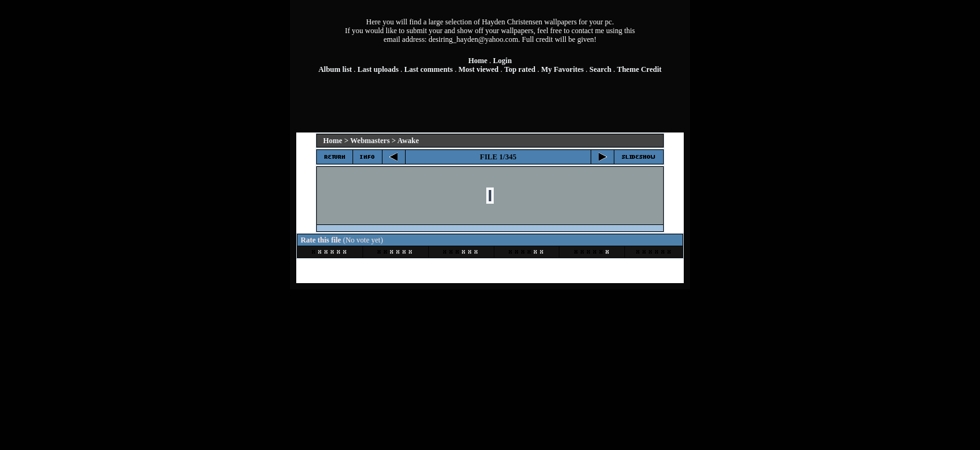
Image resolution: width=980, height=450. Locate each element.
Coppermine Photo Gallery (507, 270)
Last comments (429, 69)
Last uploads (378, 69)
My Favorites (562, 69)
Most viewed (478, 69)
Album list (335, 69)
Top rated (520, 69)
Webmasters (370, 141)
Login (502, 61)
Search (600, 69)
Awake (408, 141)
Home (478, 61)
